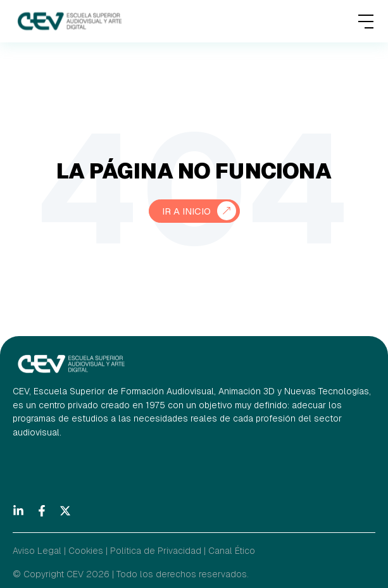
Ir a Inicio (186, 211)
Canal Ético (232, 551)
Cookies (86, 551)
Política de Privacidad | (158, 551)
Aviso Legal (37, 551)
